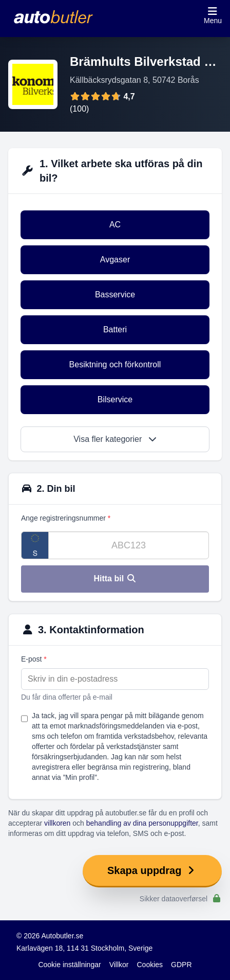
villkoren (57, 823)
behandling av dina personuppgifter (142, 823)
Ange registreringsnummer (66, 518)
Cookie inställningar (69, 965)
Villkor (119, 965)
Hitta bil (115, 578)
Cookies (150, 965)
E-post (34, 659)
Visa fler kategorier (115, 439)
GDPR (181, 965)
